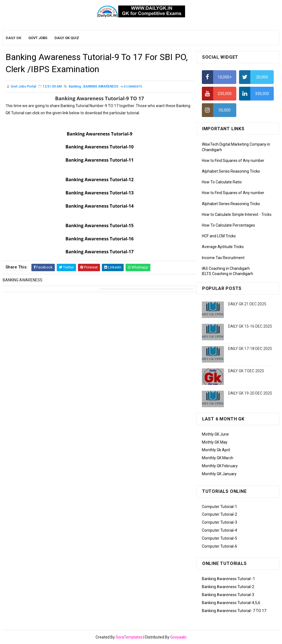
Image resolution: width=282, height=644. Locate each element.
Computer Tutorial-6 (219, 546)
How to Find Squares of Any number (233, 161)
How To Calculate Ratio (222, 182)
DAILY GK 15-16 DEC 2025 (250, 326)
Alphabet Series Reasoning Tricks (231, 171)
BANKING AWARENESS (101, 86)
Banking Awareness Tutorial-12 (100, 180)
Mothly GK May (215, 442)
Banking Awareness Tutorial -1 (228, 579)
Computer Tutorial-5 (219, 538)
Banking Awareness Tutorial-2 (228, 587)
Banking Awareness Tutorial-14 (100, 206)
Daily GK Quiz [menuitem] (67, 38)
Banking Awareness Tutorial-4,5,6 (231, 603)
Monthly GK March (218, 458)
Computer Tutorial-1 (219, 507)
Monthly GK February (220, 466)
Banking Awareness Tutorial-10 (100, 147)
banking (75, 86)
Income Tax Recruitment (223, 258)
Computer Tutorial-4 (219, 530)
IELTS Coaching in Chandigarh (227, 274)
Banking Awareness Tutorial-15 (100, 225)
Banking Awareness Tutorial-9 (99, 134)
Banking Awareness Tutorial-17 (100, 252)
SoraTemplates (129, 637)
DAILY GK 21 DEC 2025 (247, 304)
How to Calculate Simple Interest (230, 214)
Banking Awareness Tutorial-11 (100, 160)
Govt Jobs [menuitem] (38, 38)
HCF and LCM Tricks (219, 236)
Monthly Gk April (216, 450)
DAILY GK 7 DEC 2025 (246, 371)
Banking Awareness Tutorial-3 (228, 595)
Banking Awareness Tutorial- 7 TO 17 (234, 611)
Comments (133, 87)
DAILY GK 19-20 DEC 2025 (250, 393)
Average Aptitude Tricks (223, 247)
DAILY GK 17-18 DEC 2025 (250, 349)
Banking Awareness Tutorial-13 (100, 193)
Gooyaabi (178, 637)
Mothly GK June (215, 434)
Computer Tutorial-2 (219, 514)
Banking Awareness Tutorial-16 (100, 239)
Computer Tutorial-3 (219, 522)
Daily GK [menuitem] (13, 38)
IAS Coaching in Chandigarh (226, 268)
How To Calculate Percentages (228, 225)
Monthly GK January (219, 474)
